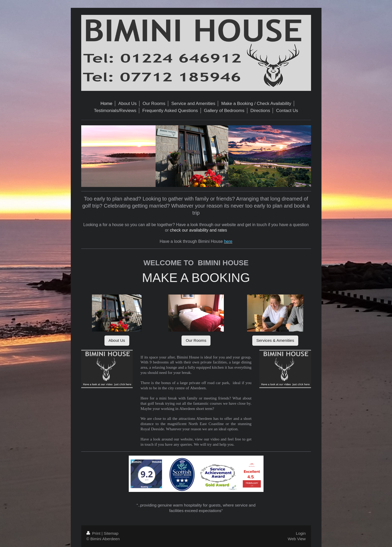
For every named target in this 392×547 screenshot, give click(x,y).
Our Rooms (196, 340)
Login (301, 533)
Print (94, 533)
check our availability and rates (198, 230)
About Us (117, 340)
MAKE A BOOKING (196, 278)
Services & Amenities (275, 340)
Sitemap (111, 533)
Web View (297, 539)
